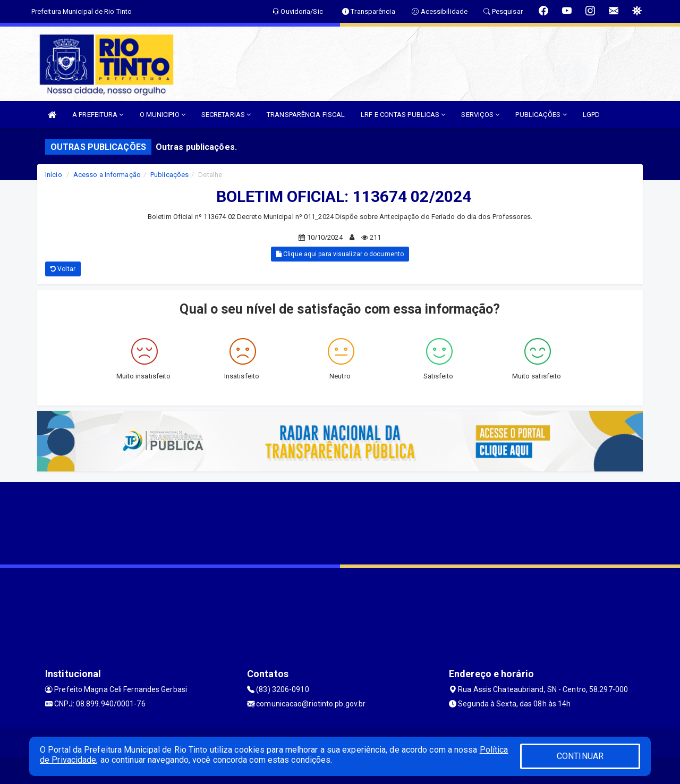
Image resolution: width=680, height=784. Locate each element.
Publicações (169, 175)
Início (54, 175)
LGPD (591, 115)
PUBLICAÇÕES (541, 115)
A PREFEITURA (98, 115)
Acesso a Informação (107, 175)
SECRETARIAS (226, 115)
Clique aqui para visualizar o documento (340, 254)
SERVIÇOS (480, 115)
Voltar (63, 269)
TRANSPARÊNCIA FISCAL (306, 115)
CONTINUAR (580, 756)
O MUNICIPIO (163, 115)
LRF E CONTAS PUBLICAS (403, 115)
